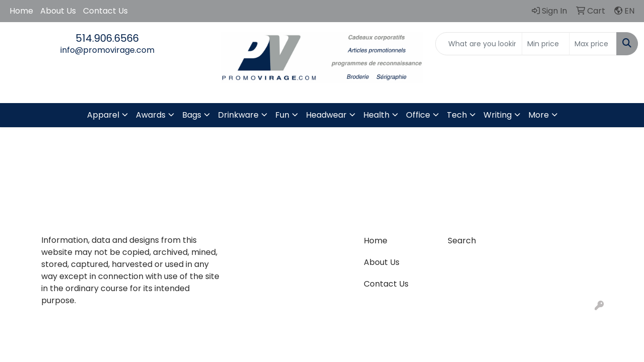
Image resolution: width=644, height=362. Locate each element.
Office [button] (418, 115)
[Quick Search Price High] (593, 44)
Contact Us (105, 11)
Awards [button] (151, 115)
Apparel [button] (103, 115)
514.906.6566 (107, 38)
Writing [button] (498, 115)
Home (21, 11)
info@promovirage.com (107, 50)
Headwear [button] (326, 115)
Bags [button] (192, 115)
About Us (58, 11)
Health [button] (376, 115)
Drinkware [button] (238, 115)
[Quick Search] (479, 44)
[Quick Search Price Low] (546, 44)
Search (462, 241)
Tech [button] (457, 115)
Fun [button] (282, 115)
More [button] (539, 115)
